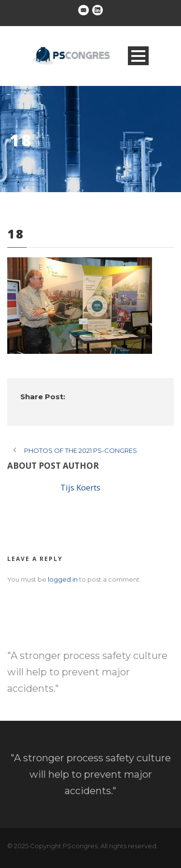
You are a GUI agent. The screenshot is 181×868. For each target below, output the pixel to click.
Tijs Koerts (80, 487)
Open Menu (138, 56)
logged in (63, 579)
